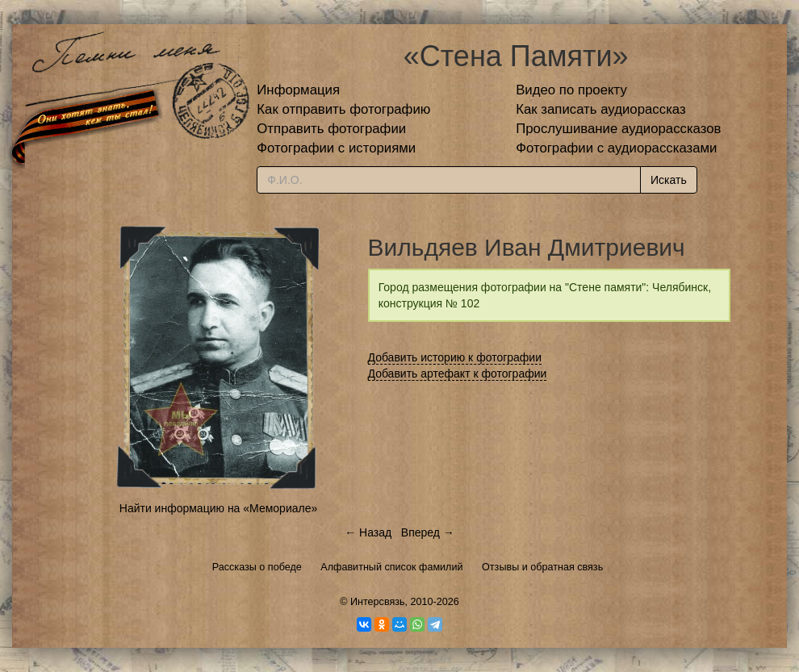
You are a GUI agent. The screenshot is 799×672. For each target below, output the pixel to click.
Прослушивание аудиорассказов (618, 129)
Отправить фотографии (331, 129)
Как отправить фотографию (343, 109)
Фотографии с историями (336, 148)
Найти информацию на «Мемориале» (218, 508)
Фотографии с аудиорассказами (616, 148)
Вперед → (428, 532)
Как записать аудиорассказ (601, 109)
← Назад (368, 532)
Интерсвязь (378, 602)
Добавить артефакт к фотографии (458, 374)
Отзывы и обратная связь (542, 567)
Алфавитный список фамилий (391, 567)
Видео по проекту (571, 90)
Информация (298, 90)
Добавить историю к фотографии (455, 357)
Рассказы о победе (257, 567)
